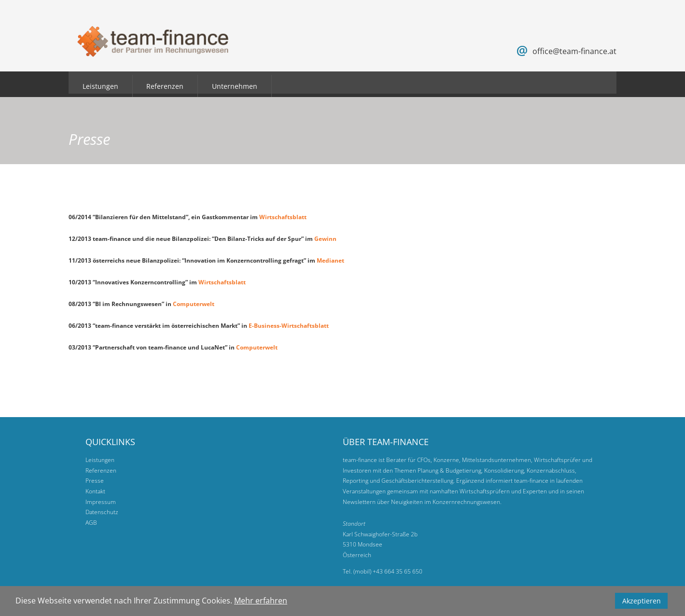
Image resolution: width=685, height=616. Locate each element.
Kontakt (95, 491)
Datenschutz (102, 512)
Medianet (331, 260)
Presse (95, 481)
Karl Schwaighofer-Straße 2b (380, 534)
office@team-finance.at (574, 51)
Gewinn (325, 239)
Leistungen (100, 86)
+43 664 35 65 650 (398, 571)
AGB (91, 523)
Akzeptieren (642, 601)
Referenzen (165, 86)
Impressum (101, 502)
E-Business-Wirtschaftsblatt (289, 326)
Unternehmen (235, 86)
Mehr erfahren (261, 601)
